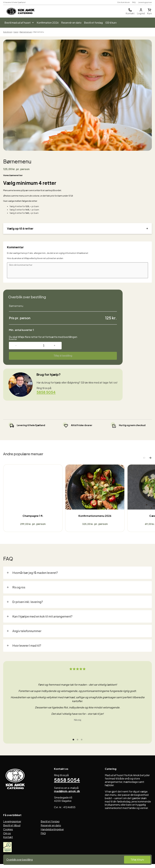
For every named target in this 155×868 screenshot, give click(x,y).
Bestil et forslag (93, 23)
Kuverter (13, 339)
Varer (16, 32)
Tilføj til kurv (137, 860)
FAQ (134, 2)
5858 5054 (47, 392)
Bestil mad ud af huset (19, 23)
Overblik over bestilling (20, 860)
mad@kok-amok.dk (67, 798)
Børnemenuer (26, 32)
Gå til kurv (111, 23)
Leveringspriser (145, 2)
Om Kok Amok (123, 2)
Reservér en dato (71, 23)
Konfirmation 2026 (48, 23)
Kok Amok (8, 32)
